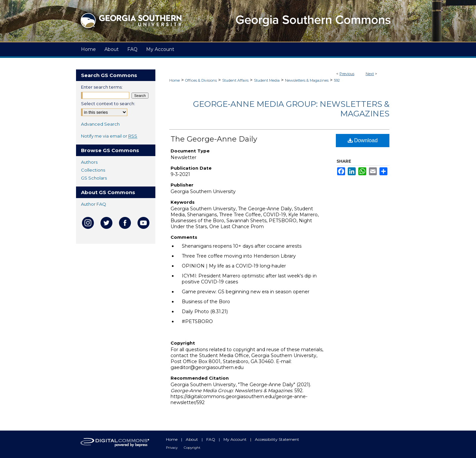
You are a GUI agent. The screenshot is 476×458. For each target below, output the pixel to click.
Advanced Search (100, 124)
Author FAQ (94, 204)
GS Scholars (94, 178)
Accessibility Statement (277, 439)
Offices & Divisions (201, 80)
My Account (236, 439)
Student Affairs (235, 80)
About (192, 439)
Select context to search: (108, 104)
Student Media (267, 80)
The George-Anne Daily (214, 139)
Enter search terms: (102, 87)
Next (370, 74)
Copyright (192, 448)
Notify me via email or (109, 136)
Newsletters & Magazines (307, 80)
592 (337, 80)
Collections (93, 170)
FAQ (211, 439)
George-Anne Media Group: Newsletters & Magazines (291, 109)
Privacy (172, 448)
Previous (347, 74)
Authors (89, 162)
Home (175, 80)
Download (363, 140)
